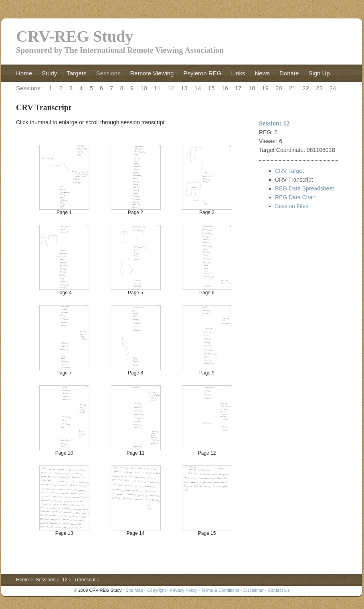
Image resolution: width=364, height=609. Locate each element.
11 (157, 88)
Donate (289, 73)
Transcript (85, 580)
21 (292, 88)
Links (238, 73)
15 (211, 88)
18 (252, 88)
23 (319, 88)
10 (144, 88)
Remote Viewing (152, 73)
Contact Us (279, 590)
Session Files (292, 206)
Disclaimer (254, 590)
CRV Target (289, 171)
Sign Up (319, 73)
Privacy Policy (183, 590)
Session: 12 (274, 123)
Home (24, 73)
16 (225, 88)
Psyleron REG (202, 73)
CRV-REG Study (75, 36)
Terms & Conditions (220, 590)
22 (306, 88)
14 (198, 88)
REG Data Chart (295, 197)
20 (279, 88)
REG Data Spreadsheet (304, 188)
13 (184, 88)
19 (265, 88)
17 (238, 88)
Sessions (108, 73)
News (262, 73)
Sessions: (29, 88)
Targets (76, 73)
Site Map (134, 590)
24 (333, 88)
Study (49, 73)
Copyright (157, 590)
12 (171, 88)
